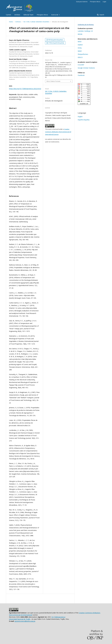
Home (11, 22)
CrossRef (81, 65)
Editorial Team (28, 15)
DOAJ (80, 48)
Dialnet (80, 45)
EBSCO (80, 57)
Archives (17, 15)
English (80, 117)
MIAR (80, 51)
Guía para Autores (82, 2)
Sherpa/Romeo (83, 54)
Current (8, 15)
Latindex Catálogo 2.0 (85, 31)
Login (104, 2)
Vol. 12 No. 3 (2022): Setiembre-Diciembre (36, 22)
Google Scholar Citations (86, 68)
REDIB (80, 34)
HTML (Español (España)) (56, 43)
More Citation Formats (53, 81)
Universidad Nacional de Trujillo (20, 619)
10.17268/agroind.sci (58, 617)
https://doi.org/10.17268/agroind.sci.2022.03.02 (25, 89)
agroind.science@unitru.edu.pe (25, 621)
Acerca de (55, 15)
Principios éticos (42, 15)
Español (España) (84, 120)
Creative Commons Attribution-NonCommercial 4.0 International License (58, 132)
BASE (80, 42)
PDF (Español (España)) (55, 40)
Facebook (81, 75)
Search (102, 15)
